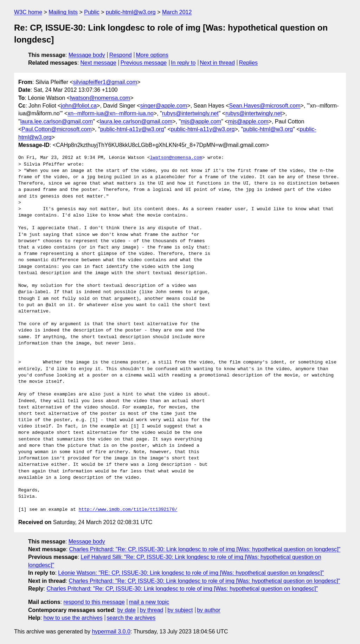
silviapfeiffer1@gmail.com (105, 82)
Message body (87, 55)
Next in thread (217, 63)
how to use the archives (73, 618)
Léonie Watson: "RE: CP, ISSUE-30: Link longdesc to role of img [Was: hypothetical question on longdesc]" (191, 573)
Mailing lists (63, 12)
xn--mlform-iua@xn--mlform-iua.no (111, 113)
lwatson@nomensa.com (100, 98)
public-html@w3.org (131, 12)
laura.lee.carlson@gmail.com (57, 121)
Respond (121, 55)
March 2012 (177, 12)
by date (126, 610)
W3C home (28, 12)
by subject (180, 610)
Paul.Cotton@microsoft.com (56, 129)
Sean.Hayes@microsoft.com (265, 106)
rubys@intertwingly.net (190, 113)
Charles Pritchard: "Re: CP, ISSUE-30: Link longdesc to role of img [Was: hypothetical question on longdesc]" (205, 549)
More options (152, 55)
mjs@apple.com (201, 121)
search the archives (131, 618)
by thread (152, 610)
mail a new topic (149, 602)
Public (92, 12)
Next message (98, 63)
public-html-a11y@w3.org (132, 129)
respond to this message (94, 602)
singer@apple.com (164, 106)
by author (209, 610)
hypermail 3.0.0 (111, 632)
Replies (248, 63)
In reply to (183, 63)
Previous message (144, 63)
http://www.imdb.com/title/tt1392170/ (128, 510)
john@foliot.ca (79, 106)
